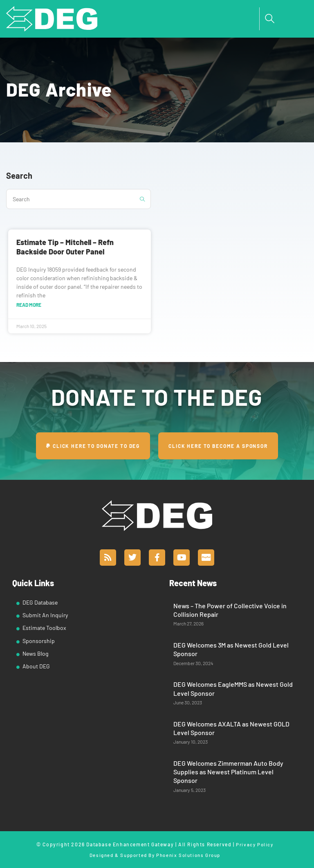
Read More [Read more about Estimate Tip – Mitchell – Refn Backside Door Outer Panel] (29, 305)
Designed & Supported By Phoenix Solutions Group (155, 855)
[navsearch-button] (270, 19)
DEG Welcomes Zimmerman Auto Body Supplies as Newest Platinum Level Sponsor (228, 772)
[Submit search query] (143, 199)
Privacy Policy (255, 844)
